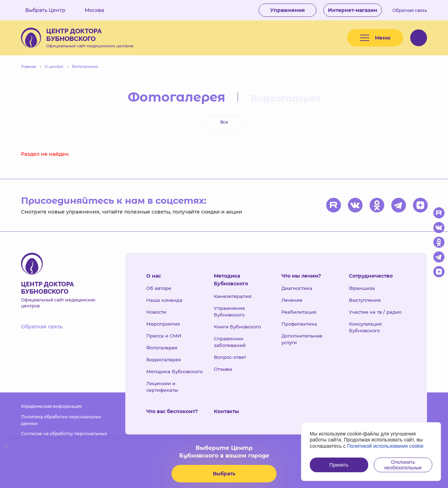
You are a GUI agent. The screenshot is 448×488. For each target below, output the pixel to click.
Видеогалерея (286, 98)
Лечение (292, 300)
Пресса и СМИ (164, 336)
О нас (154, 276)
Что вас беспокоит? (172, 411)
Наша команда (164, 300)
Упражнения (288, 10)
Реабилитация (299, 312)
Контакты (226, 411)
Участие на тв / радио (375, 312)
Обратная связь (410, 10)
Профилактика (299, 324)
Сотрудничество (371, 276)
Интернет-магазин (353, 10)
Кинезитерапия (233, 296)
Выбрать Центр (50, 10)
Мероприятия (163, 324)
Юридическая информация (51, 406)
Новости (156, 312)
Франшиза (362, 288)
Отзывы (223, 369)
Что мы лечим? (301, 276)
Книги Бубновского (237, 327)
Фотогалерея (162, 348)
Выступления (365, 300)
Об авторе (159, 288)
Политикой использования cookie (386, 446)
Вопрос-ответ (230, 357)
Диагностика (297, 288)
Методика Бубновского (174, 371)
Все (224, 122)
